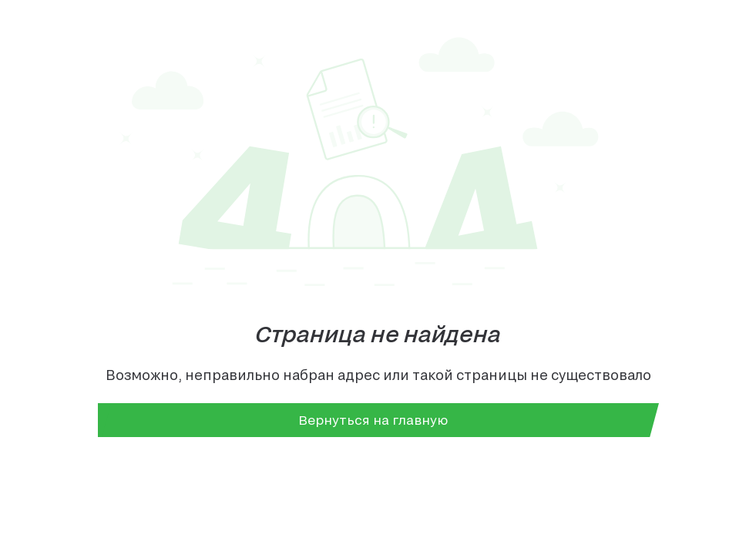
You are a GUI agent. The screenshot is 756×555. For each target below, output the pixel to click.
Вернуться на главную (373, 420)
